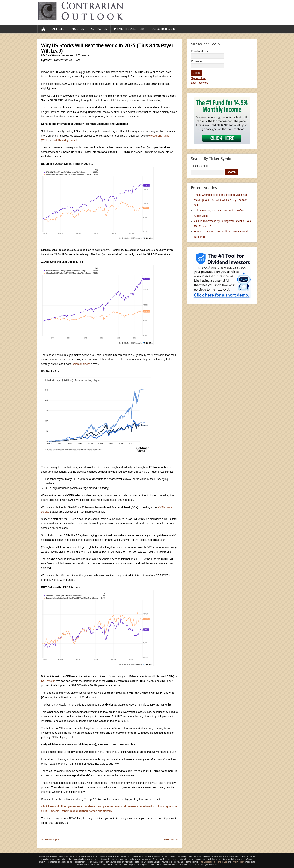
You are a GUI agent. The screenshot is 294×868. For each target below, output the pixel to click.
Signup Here (198, 78)
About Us (78, 29)
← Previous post (51, 839)
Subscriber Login (163, 29)
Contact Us (99, 29)
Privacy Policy (238, 862)
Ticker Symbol (199, 166)
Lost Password (200, 83)
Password (197, 61)
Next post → (171, 839)
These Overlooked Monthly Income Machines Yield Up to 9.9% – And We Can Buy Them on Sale (221, 200)
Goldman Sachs (81, 364)
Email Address (199, 51)
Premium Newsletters (129, 29)
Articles (58, 29)
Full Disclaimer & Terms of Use (214, 862)
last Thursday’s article (66, 140)
